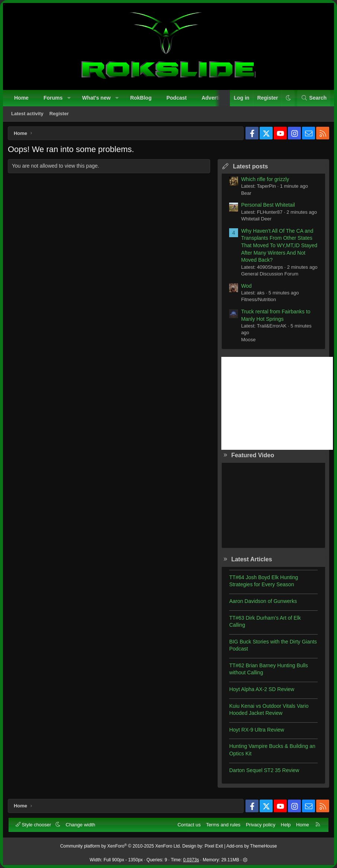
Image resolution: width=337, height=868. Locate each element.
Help (285, 824)
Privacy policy (259, 824)
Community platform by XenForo (121, 845)
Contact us (188, 824)
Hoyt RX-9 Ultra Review (255, 732)
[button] (70, 99)
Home (23, 99)
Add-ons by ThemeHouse (252, 845)
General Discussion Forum (268, 276)
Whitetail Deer (254, 221)
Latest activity (28, 115)
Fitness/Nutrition (257, 301)
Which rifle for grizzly (263, 181)
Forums (54, 99)
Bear (244, 195)
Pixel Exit (214, 845)
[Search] (313, 99)
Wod (245, 288)
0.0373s (191, 859)
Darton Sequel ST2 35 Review (262, 772)
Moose (246, 341)
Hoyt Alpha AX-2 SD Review (260, 691)
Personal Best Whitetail (266, 207)
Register (60, 115)
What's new (97, 99)
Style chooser (35, 824)
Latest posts (248, 168)
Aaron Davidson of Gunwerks (261, 603)
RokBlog (142, 99)
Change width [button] (82, 824)
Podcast (177, 99)
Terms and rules (222, 824)
